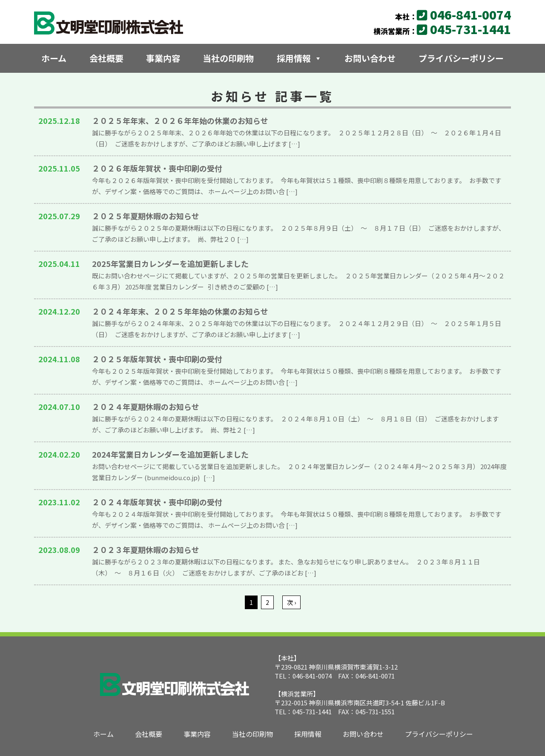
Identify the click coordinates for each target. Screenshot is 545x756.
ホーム (54, 58)
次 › (291, 602)
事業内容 (163, 58)
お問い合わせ (370, 58)
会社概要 (106, 58)
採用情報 (299, 58)
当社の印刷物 (228, 58)
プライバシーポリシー (461, 58)
